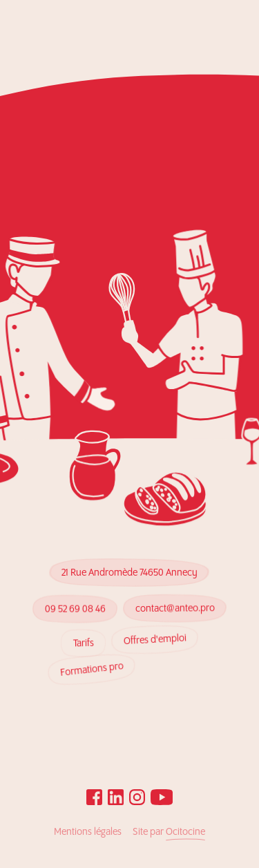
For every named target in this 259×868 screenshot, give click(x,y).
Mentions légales (88, 832)
